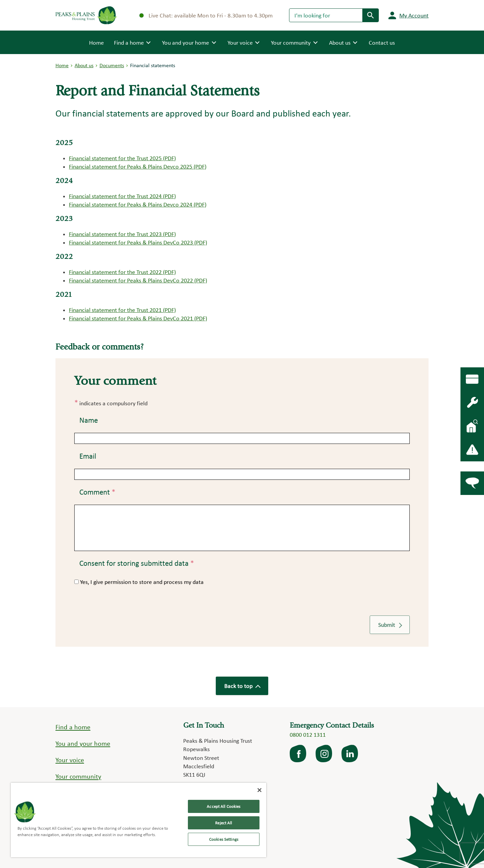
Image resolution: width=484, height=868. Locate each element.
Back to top (242, 686)
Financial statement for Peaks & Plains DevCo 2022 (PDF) (138, 280)
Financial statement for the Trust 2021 (115, 310)
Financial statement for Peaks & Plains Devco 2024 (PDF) (138, 204)
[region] (138, 820)
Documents (112, 65)
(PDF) (169, 310)
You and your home (83, 743)
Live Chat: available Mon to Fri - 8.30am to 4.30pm (206, 15)
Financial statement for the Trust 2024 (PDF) (122, 196)
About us (84, 65)
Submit (390, 625)
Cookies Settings (224, 839)
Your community (78, 776)
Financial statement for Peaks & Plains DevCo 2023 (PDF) (138, 242)
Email (88, 456)
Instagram (324, 753)
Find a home (73, 727)
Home (96, 42)
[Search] (326, 15)
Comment (97, 492)
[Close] (259, 790)
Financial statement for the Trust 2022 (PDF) (122, 272)
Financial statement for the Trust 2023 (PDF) (122, 234)
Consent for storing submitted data (137, 563)
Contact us (382, 42)
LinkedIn (350, 753)
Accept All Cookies (224, 806)
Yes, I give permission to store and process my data (142, 582)
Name (89, 420)
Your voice (70, 760)
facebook (298, 753)
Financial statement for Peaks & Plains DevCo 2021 (131, 318)
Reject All (224, 823)
